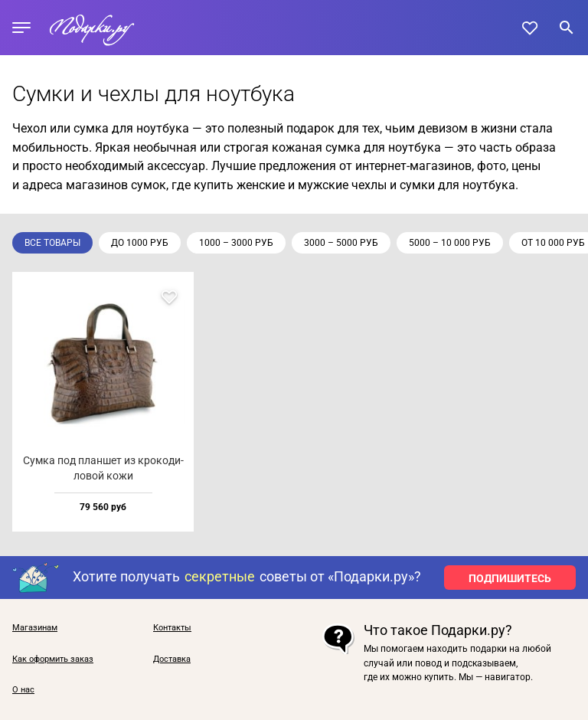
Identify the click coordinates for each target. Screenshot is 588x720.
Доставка (172, 659)
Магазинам (35, 628)
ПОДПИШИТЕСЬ (510, 578)
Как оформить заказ (53, 659)
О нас (23, 690)
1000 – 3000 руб (236, 243)
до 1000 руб (140, 243)
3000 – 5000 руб (341, 243)
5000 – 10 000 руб (450, 243)
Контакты (172, 628)
